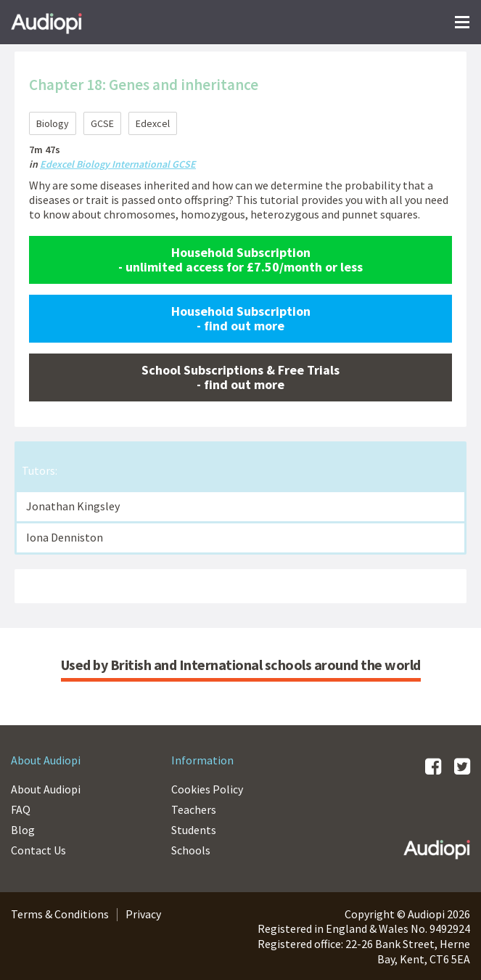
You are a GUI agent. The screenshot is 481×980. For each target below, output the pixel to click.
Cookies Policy (207, 789)
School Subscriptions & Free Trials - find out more (240, 377)
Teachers (194, 809)
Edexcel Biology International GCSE (118, 164)
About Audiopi (46, 789)
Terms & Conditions (60, 914)
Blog (23, 830)
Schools (191, 850)
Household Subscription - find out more (241, 318)
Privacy (143, 914)
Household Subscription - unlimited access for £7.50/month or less (240, 260)
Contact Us (38, 850)
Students (194, 830)
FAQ (21, 809)
